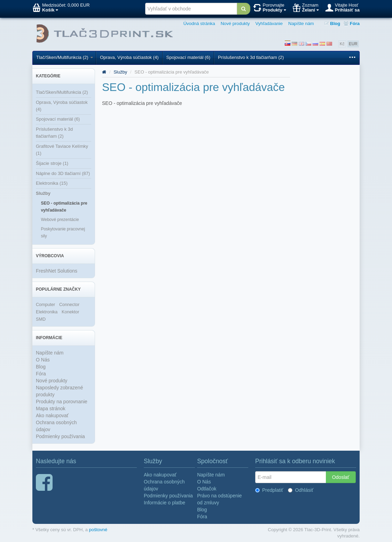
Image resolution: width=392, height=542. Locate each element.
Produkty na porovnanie (62, 402)
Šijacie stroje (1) (52, 163)
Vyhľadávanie (269, 24)
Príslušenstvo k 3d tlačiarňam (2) (251, 57)
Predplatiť (269, 490)
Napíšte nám (301, 24)
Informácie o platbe (164, 503)
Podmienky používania (60, 436)
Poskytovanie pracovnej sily (63, 232)
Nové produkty (235, 24)
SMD (41, 319)
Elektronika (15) (52, 183)
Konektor (70, 312)
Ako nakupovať (52, 415)
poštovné (98, 530)
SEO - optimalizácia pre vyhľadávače (64, 207)
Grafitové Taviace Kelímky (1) (62, 150)
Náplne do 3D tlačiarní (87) (63, 173)
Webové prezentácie (60, 220)
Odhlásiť (301, 490)
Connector (69, 305)
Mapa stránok (51, 409)
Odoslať (341, 477)
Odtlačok (207, 489)
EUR (353, 44)
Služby (43, 193)
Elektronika (47, 312)
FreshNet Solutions (57, 271)
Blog (332, 24)
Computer (45, 305)
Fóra (352, 24)
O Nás (43, 360)
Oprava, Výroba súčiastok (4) (129, 57)
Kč (342, 44)
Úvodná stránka (199, 24)
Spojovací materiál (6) (188, 57)
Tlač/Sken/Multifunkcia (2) (65, 57)
